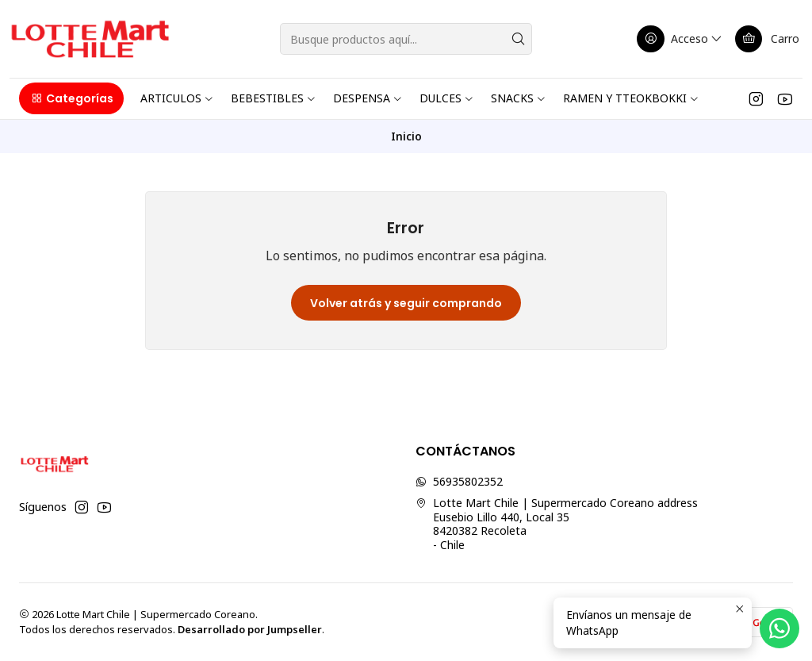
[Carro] (767, 39)
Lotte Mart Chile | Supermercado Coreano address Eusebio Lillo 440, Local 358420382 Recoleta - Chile (557, 524)
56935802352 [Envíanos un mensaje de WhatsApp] (459, 481)
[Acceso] (680, 39)
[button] (71, 98)
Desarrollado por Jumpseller (250, 629)
